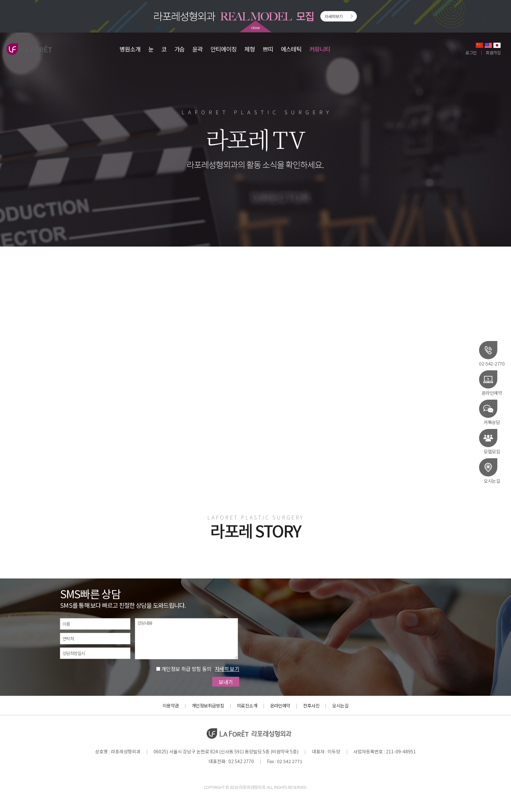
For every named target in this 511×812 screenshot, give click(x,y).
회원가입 (493, 53)
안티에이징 (224, 49)
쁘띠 (268, 49)
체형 (250, 49)
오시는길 (489, 471)
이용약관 (171, 705)
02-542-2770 (492, 353)
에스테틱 (291, 49)
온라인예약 (490, 383)
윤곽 (197, 49)
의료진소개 (247, 705)
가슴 (180, 49)
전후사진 (311, 705)
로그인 (471, 53)
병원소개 (130, 49)
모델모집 (489, 441)
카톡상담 (489, 412)
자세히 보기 (227, 669)
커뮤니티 (320, 49)
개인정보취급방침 (208, 705)
